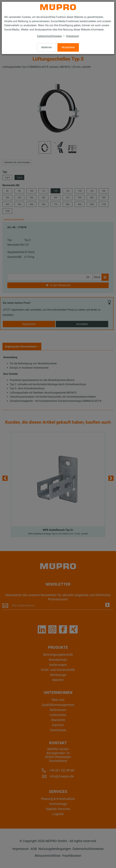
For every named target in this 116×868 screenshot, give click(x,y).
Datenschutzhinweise (49, 36)
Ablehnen (47, 47)
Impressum (73, 36)
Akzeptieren (68, 47)
